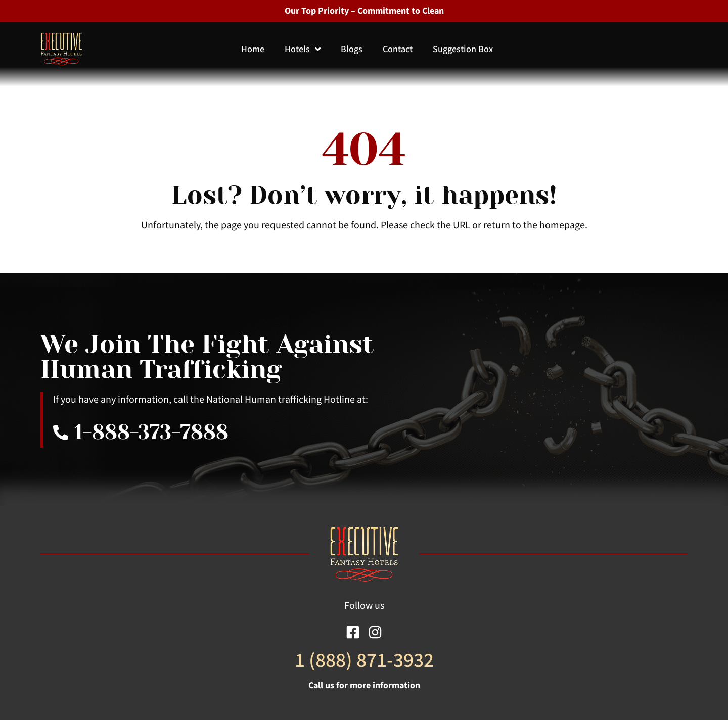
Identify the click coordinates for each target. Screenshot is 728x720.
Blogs (352, 49)
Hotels (303, 49)
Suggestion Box (463, 49)
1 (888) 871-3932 (364, 661)
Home (253, 49)
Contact (398, 49)
